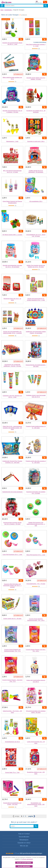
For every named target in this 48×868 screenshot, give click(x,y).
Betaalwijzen (24, 840)
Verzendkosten (24, 837)
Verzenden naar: (38, 2)
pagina (32, 816)
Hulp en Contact (24, 834)
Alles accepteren (24, 863)
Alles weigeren (24, 866)
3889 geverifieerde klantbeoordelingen (31, 853)
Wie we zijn (24, 846)
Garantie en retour (24, 843)
